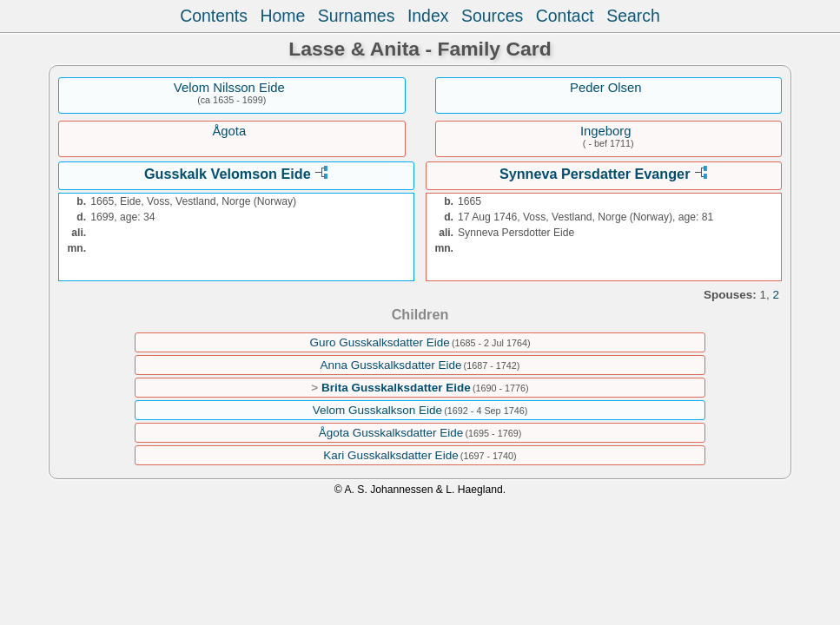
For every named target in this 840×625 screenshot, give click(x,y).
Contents (214, 16)
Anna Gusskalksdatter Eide (391, 365)
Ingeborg (606, 131)
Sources (492, 16)
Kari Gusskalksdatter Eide (390, 455)
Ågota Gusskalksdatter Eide (391, 433)
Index (428, 16)
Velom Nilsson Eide (229, 88)
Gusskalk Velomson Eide (228, 174)
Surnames (357, 16)
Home (282, 16)
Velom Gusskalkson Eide (377, 410)
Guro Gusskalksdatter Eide (379, 342)
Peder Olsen (606, 88)
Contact (565, 16)
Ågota (229, 131)
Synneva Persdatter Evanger (595, 174)
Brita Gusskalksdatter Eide (396, 388)
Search (633, 16)
